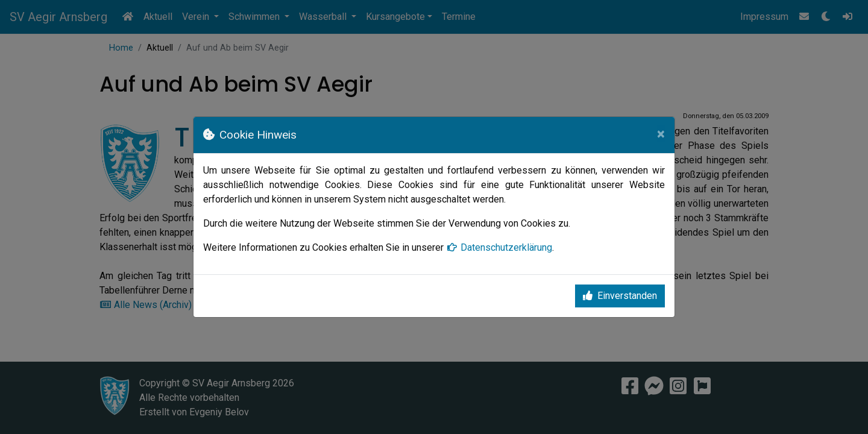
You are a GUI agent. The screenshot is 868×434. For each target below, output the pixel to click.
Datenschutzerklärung (499, 247)
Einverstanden (620, 296)
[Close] (661, 134)
